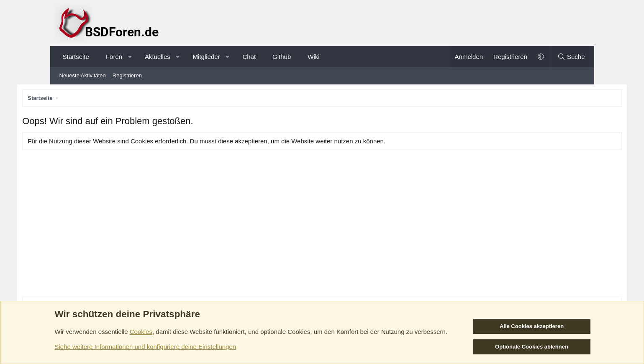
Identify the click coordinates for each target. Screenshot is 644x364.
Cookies (141, 332)
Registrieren (127, 75)
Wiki (313, 57)
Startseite (76, 57)
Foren (114, 57)
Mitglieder (207, 57)
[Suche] (571, 57)
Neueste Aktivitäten (83, 75)
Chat (249, 57)
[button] (130, 57)
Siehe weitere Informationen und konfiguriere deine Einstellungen (146, 347)
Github (282, 57)
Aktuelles (158, 57)
